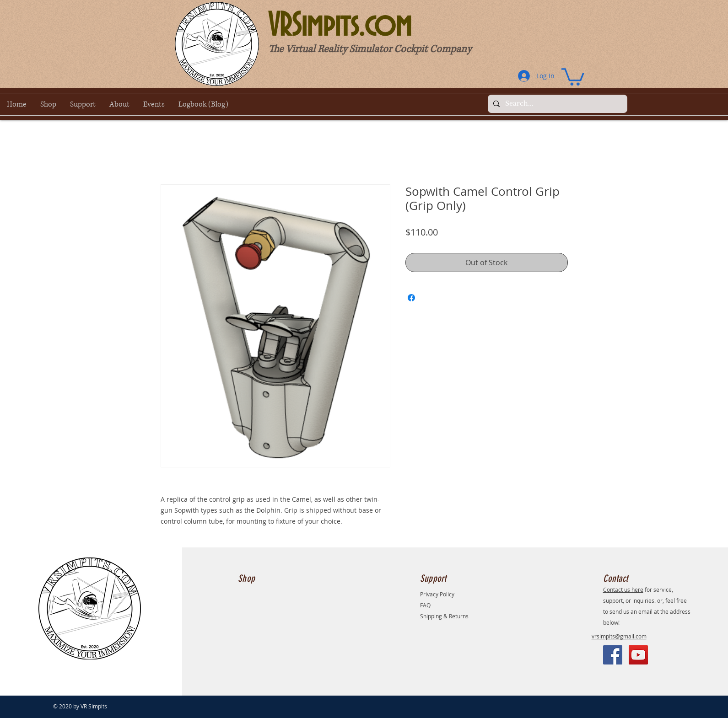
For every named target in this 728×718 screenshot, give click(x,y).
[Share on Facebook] (411, 298)
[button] (573, 76)
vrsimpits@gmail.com (619, 636)
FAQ (425, 605)
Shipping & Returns (444, 616)
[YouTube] (638, 655)
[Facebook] (613, 655)
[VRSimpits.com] (381, 27)
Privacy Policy (437, 594)
